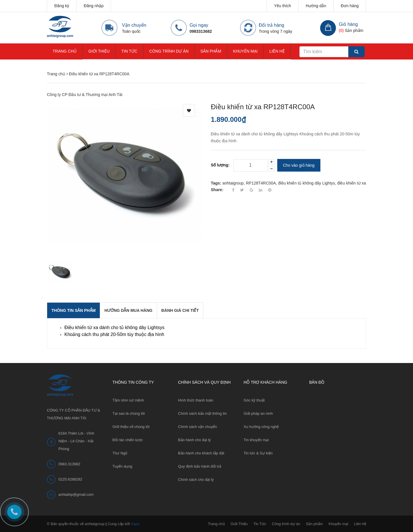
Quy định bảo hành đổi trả (200, 466)
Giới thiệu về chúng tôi (131, 427)
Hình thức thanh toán (196, 400)
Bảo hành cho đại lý (194, 440)
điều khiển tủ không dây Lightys (307, 183)
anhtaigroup (233, 183)
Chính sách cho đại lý (196, 480)
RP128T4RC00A (261, 183)
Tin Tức (129, 51)
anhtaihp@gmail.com (76, 494)
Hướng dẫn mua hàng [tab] (128, 310)
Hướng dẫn (316, 6)
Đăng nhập (94, 6)
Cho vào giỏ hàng (299, 165)
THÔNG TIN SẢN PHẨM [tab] (73, 310)
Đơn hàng (350, 6)
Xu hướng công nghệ (261, 427)
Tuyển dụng (122, 466)
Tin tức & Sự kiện (258, 453)
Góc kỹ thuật (254, 400)
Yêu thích (283, 6)
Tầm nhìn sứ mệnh (128, 400)
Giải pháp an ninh (258, 413)
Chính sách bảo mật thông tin (202, 413)
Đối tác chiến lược (128, 440)
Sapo (135, 524)
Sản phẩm (211, 51)
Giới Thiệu (99, 51)
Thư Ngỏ (120, 453)
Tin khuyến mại (256, 440)
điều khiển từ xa (352, 183)
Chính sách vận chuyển (197, 427)
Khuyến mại (245, 51)
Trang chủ (65, 51)
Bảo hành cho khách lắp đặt (201, 453)
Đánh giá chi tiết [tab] (180, 310)
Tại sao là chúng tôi (129, 413)
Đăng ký (62, 6)
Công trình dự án (169, 51)
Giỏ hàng (348, 24)
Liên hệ (277, 51)
